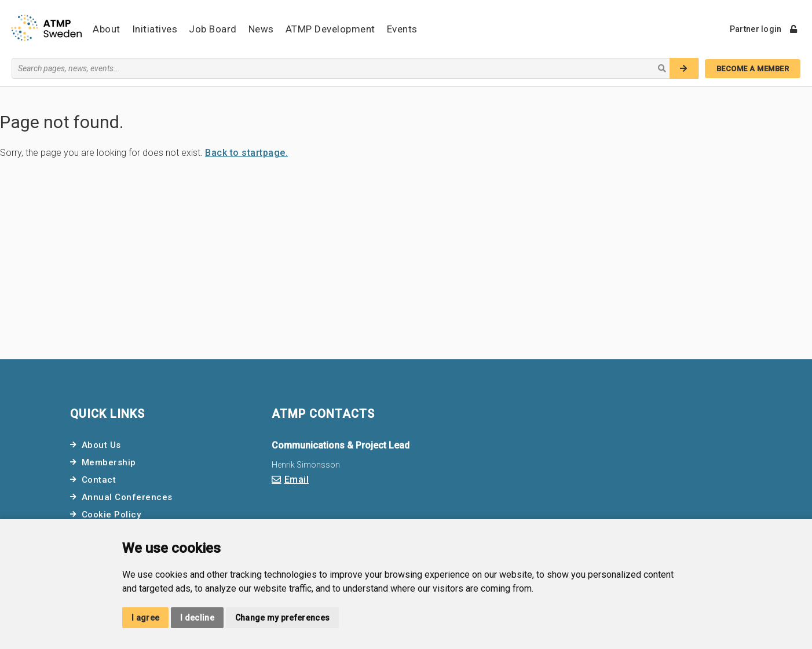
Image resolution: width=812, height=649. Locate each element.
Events (402, 29)
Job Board (213, 29)
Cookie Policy (111, 515)
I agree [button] (145, 618)
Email (297, 480)
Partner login (763, 29)
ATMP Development (330, 29)
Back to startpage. (246, 153)
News (261, 29)
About (107, 29)
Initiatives (155, 29)
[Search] (684, 68)
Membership (109, 462)
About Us (101, 445)
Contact (99, 480)
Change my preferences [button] (282, 618)
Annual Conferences (127, 497)
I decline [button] (197, 618)
